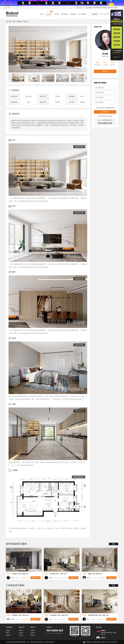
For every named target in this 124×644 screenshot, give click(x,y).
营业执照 (8, 635)
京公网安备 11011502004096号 (92, 642)
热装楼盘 (64, 14)
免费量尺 (33, 630)
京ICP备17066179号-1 (112, 642)
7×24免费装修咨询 (106, 120)
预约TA (105, 71)
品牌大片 (8, 633)
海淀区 (57, 102)
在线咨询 (33, 633)
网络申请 (33, 635)
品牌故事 (8, 630)
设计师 (57, 14)
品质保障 (73, 14)
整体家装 (21, 630)
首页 (42, 14)
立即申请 (105, 112)
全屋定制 (21, 635)
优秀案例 (19, 21)
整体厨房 (21, 633)
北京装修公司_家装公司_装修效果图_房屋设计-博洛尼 (12, 14)
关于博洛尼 (82, 14)
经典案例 (49, 14)
